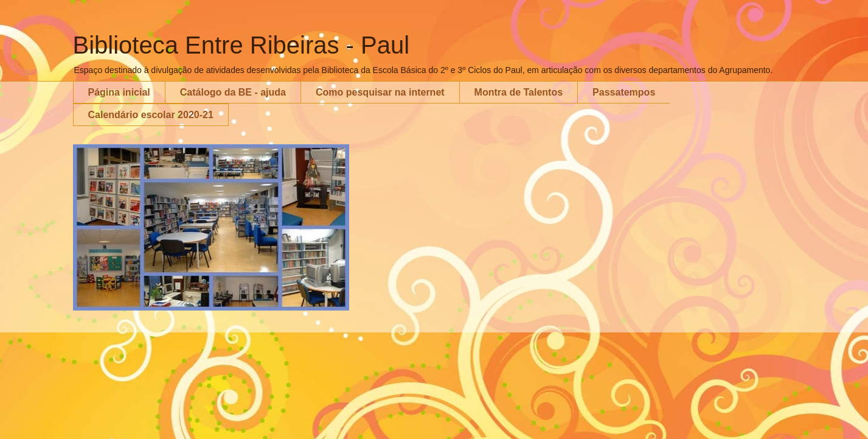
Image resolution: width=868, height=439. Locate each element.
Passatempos (624, 92)
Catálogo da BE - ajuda (233, 92)
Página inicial (119, 92)
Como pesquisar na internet (380, 92)
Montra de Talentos (519, 92)
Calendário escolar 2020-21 (151, 115)
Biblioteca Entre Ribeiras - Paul (241, 45)
